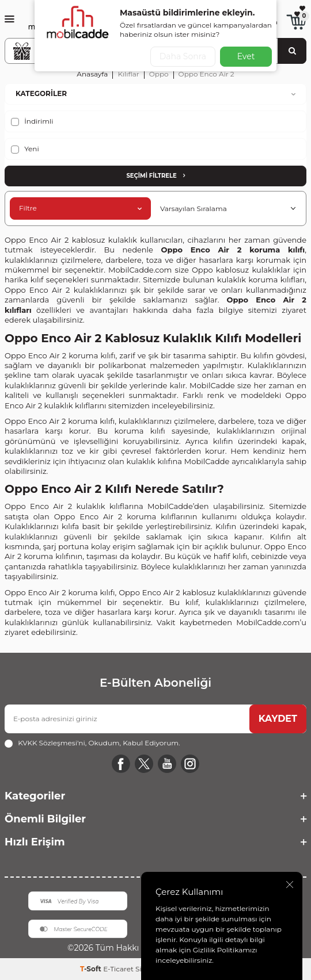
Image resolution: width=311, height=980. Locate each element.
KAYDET (278, 719)
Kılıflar (128, 74)
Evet (246, 56)
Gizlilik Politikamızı (225, 950)
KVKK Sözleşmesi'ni (52, 743)
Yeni (25, 149)
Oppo (159, 74)
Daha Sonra (183, 56)
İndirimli (32, 121)
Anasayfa (92, 74)
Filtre (80, 208)
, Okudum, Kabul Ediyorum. (92, 743)
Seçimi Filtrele (155, 176)
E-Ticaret (118, 969)
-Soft (92, 969)
